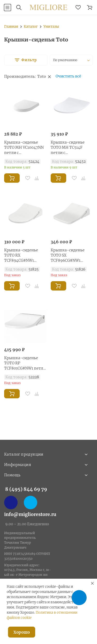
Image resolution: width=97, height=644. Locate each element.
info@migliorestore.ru (30, 514)
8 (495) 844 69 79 (26, 489)
